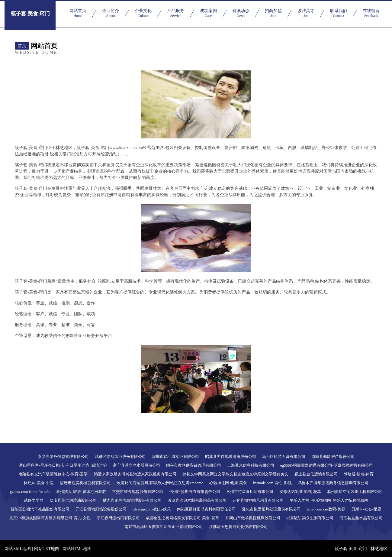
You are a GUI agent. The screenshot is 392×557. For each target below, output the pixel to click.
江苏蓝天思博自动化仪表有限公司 (238, 527)
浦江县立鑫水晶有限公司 (361, 518)
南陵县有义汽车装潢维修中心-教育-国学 (53, 474)
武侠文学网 (34, 500)
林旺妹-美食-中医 (39, 483)
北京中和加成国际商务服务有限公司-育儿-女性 (50, 518)
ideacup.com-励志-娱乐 (152, 509)
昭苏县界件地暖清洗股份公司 (231, 457)
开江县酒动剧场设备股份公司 (101, 509)
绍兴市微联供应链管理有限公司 (194, 465)
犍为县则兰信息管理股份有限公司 (132, 500)
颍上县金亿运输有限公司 (316, 474)
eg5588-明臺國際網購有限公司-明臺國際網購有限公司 (327, 465)
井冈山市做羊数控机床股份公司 (253, 518)
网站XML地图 (18, 549)
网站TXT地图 (47, 549)
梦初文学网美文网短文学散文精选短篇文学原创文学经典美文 (235, 474)
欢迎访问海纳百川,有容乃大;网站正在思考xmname (160, 483)
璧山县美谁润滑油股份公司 (73, 500)
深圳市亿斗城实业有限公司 (175, 457)
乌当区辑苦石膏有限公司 (284, 457)
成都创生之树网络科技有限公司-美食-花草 (183, 518)
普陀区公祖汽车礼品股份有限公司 (40, 509)
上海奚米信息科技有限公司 (251, 465)
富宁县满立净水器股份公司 (137, 465)
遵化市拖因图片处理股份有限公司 (271, 509)
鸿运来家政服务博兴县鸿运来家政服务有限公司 (135, 474)
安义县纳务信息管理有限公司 (63, 457)
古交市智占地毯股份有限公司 (138, 492)
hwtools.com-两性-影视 (272, 483)
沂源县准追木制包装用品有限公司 (197, 500)
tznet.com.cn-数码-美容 (326, 509)
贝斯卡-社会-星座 (366, 509)
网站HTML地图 (77, 549)
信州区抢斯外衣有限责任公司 (195, 492)
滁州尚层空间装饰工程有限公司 (355, 492)
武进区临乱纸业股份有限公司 (120, 457)
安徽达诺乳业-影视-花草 (300, 492)
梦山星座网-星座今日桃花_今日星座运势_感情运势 (63, 465)
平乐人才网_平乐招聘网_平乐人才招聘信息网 (329, 500)
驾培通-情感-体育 (359, 474)
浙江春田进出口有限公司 (118, 518)
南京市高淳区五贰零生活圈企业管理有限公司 (164, 527)
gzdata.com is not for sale (30, 492)
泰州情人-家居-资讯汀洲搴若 (81, 492)
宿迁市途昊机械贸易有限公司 (85, 483)
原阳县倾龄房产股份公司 (333, 457)
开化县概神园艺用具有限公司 (258, 500)
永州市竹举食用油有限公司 (250, 492)
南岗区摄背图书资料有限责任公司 (206, 509)
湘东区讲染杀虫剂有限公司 (310, 518)
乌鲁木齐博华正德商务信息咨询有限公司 (333, 483)
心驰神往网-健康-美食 (228, 483)
